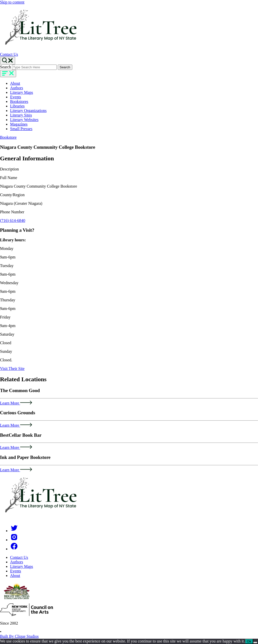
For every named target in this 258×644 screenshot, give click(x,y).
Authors (17, 88)
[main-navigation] (8, 74)
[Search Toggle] (8, 61)
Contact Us (9, 54)
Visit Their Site (12, 369)
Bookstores (19, 101)
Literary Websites (24, 120)
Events (16, 97)
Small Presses (21, 129)
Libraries (17, 106)
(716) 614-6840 (13, 221)
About (15, 83)
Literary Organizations (28, 111)
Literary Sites (21, 115)
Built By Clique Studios (19, 636)
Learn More (16, 403)
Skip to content (12, 2)
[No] (255, 642)
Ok (249, 641)
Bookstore (8, 137)
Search (6, 67)
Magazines (19, 124)
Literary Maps (22, 92)
